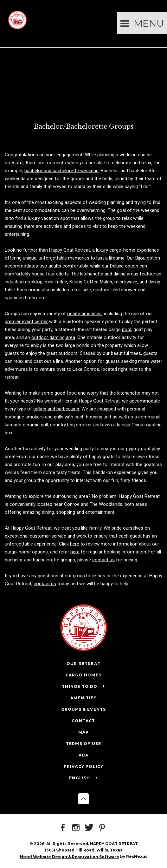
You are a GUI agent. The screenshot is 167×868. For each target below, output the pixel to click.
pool (127, 329)
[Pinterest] (103, 828)
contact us (103, 559)
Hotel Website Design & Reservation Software (70, 857)
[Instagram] (77, 828)
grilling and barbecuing (56, 409)
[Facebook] (64, 828)
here (75, 544)
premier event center (26, 321)
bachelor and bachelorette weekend (61, 170)
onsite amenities (84, 313)
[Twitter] (90, 828)
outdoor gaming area (53, 337)
